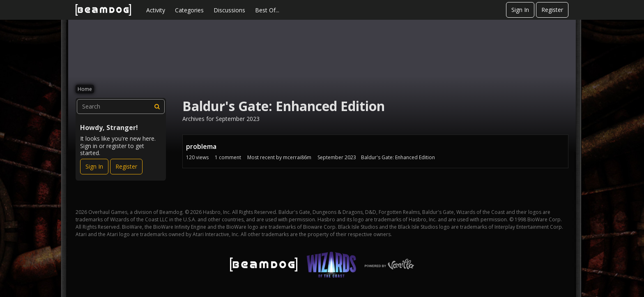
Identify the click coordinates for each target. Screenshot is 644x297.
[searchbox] (121, 107)
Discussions (229, 10)
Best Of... (267, 10)
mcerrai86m (297, 157)
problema (201, 146)
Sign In (520, 10)
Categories (189, 10)
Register (552, 10)
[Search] (157, 107)
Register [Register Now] (126, 166)
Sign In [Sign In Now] (94, 166)
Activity (156, 10)
